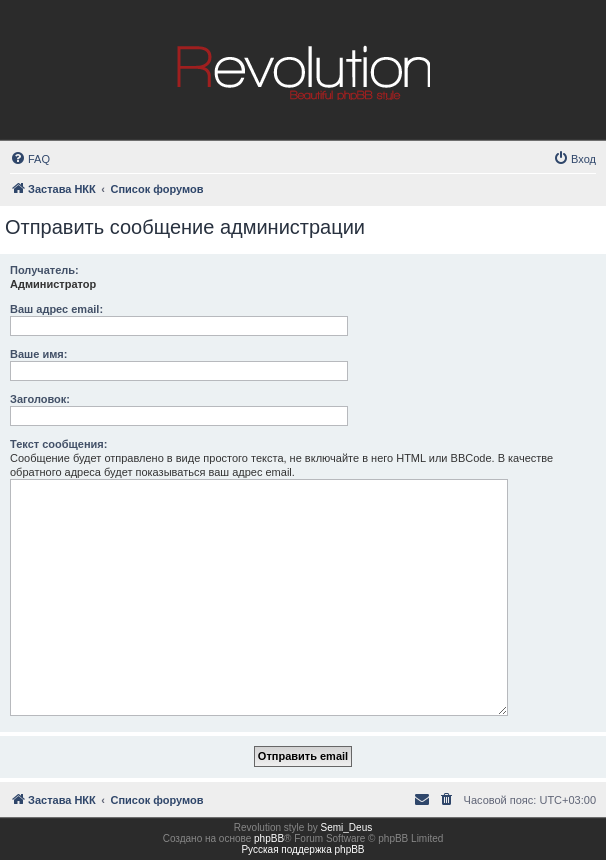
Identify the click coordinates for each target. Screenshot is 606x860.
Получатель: (44, 270)
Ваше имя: (38, 354)
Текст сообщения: (58, 444)
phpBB (269, 838)
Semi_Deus (347, 827)
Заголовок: (40, 399)
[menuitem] (30, 159)
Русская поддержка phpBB (302, 849)
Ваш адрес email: (56, 309)
